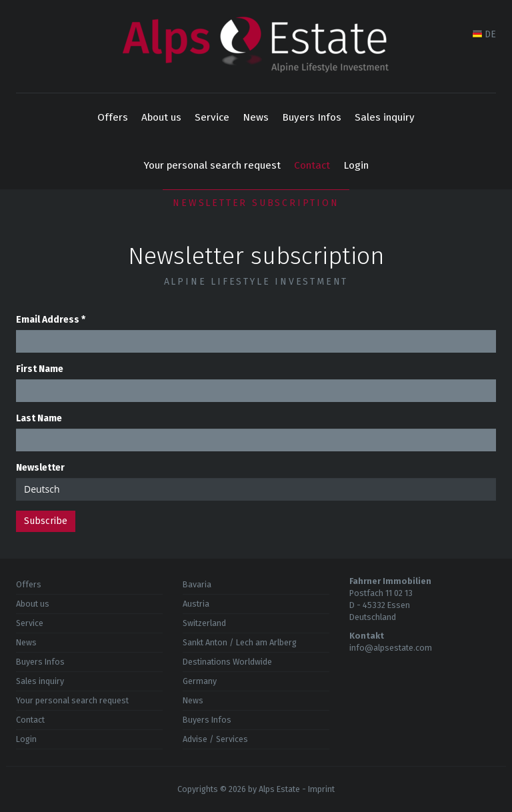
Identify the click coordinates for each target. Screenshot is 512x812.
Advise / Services (215, 739)
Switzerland (204, 623)
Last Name (39, 418)
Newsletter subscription (256, 203)
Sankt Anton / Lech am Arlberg (240, 642)
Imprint (321, 789)
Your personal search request (212, 165)
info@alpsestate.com (391, 648)
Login (356, 165)
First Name (40, 369)
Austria (196, 604)
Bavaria (197, 584)
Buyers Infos (312, 117)
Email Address (51, 320)
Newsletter (40, 468)
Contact (312, 165)
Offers (113, 117)
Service (212, 117)
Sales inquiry (385, 117)
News (256, 117)
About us (161, 117)
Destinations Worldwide (227, 662)
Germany (200, 681)
